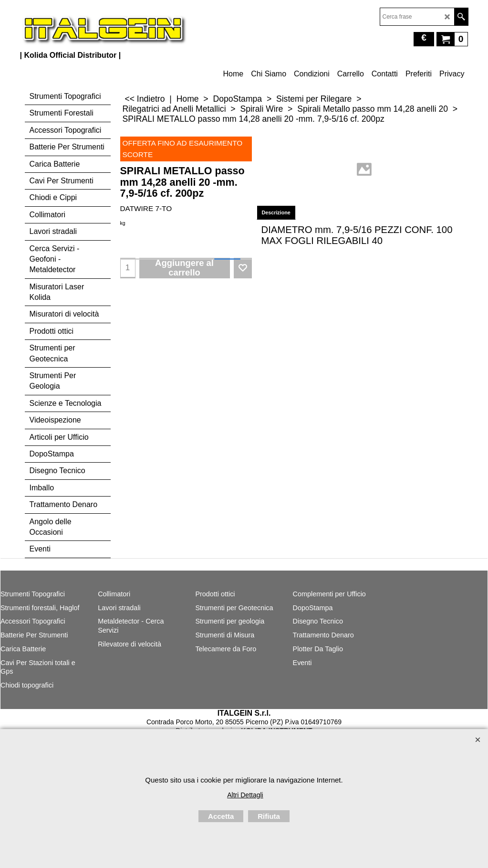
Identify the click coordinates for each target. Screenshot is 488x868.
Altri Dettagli (245, 795)
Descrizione (276, 212)
